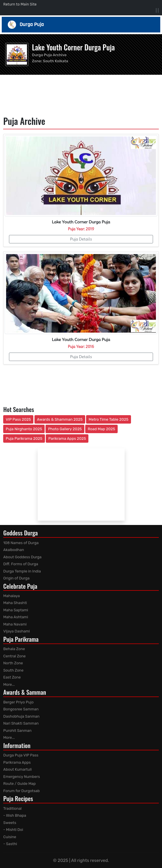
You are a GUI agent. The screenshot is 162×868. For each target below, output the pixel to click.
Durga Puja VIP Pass (21, 755)
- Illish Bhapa (15, 815)
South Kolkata (55, 61)
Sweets (10, 823)
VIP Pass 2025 (18, 419)
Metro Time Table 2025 (109, 419)
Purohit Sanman (17, 731)
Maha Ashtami (16, 617)
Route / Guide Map (19, 784)
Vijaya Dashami (17, 631)
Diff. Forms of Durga (21, 564)
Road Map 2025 (101, 429)
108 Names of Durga (21, 543)
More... (9, 684)
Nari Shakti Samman (21, 723)
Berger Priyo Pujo (18, 702)
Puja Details (81, 239)
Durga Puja (81, 25)
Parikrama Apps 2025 (67, 438)
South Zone (13, 670)
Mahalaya (11, 596)
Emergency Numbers (21, 777)
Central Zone (14, 656)
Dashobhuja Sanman (21, 716)
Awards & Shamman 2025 (60, 419)
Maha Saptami (16, 610)
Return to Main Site (20, 4)
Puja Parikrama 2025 (24, 438)
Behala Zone (14, 649)
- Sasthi (10, 844)
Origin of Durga (16, 578)
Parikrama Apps (17, 762)
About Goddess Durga (22, 557)
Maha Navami (15, 624)
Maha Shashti (15, 603)
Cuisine (10, 837)
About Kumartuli (17, 769)
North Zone (13, 663)
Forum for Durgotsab (21, 791)
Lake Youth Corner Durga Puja (73, 47)
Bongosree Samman (21, 709)
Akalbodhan (14, 550)
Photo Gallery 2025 (65, 429)
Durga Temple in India (22, 571)
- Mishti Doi (13, 830)
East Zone (12, 677)
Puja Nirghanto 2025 (24, 429)
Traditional (12, 808)
